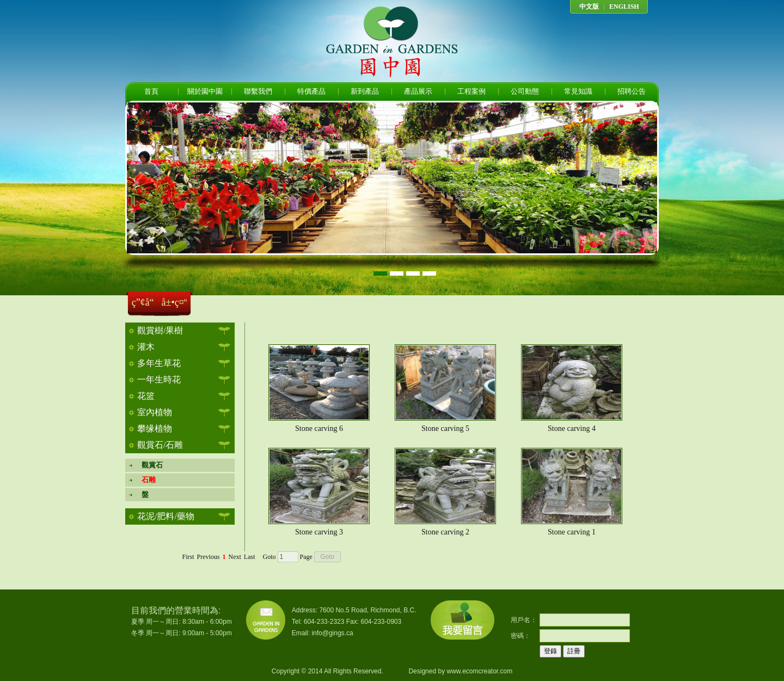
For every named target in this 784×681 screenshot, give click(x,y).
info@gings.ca (332, 633)
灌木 (146, 347)
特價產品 (311, 91)
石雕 (145, 480)
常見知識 (578, 91)
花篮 (146, 396)
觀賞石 (149, 465)
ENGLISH (624, 7)
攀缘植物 (155, 428)
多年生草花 (159, 363)
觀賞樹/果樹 (160, 330)
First (188, 557)
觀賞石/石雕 (160, 445)
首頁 (151, 91)
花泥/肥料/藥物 (166, 516)
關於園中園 (205, 91)
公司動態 (525, 91)
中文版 (589, 7)
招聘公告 (632, 91)
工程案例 (471, 91)
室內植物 (155, 412)
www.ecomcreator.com (479, 671)
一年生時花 (159, 379)
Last (250, 557)
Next (235, 557)
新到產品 (365, 91)
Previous (209, 557)
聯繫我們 (258, 91)
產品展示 (418, 91)
